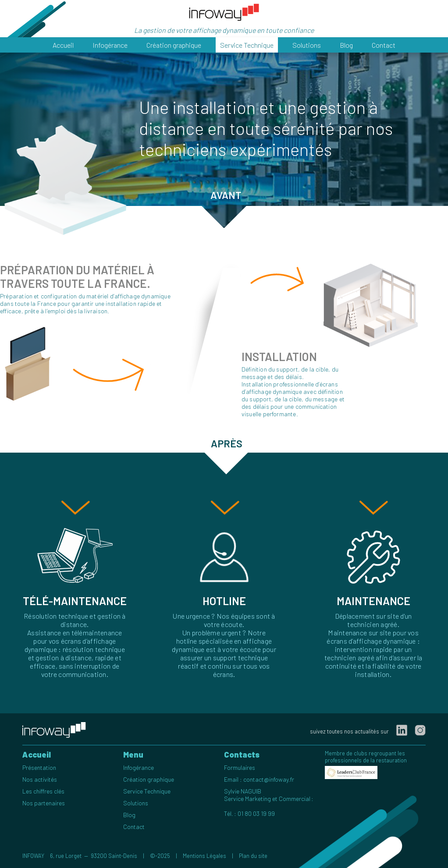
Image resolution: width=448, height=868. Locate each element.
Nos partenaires (44, 803)
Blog (346, 45)
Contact (384, 45)
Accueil (63, 45)
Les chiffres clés (43, 791)
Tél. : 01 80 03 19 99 (249, 813)
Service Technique (247, 45)
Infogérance (110, 45)
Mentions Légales (204, 856)
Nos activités (40, 779)
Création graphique (174, 45)
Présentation (39, 767)
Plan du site (253, 856)
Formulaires (240, 767)
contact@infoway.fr (269, 779)
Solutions (307, 45)
